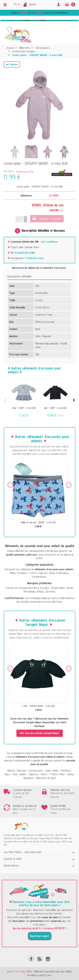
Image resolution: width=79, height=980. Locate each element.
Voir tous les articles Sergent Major (40, 733)
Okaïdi (70, 588)
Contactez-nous (35, 258)
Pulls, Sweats (20, 774)
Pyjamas (43, 573)
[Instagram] (48, 959)
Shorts (44, 774)
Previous (10, 485)
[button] (12, 64)
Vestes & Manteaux (59, 573)
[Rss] (39, 959)
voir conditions (49, 242)
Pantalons (22, 573)
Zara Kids (50, 592)
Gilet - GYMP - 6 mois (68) (55, 408)
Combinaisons (39, 577)
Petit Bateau (29, 592)
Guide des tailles (26, 253)
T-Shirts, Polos (57, 774)
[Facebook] (31, 959)
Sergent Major (58, 588)
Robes (13, 573)
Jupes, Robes (52, 771)
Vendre (33, 4)
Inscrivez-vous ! (40, 936)
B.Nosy (40, 592)
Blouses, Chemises (17, 771)
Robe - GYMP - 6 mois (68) (24, 408)
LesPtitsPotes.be (39, 753)
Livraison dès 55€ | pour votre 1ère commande (39, 13)
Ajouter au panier (47, 218)
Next (69, 485)
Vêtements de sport (46, 778)
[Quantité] (20, 219)
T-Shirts (33, 573)
